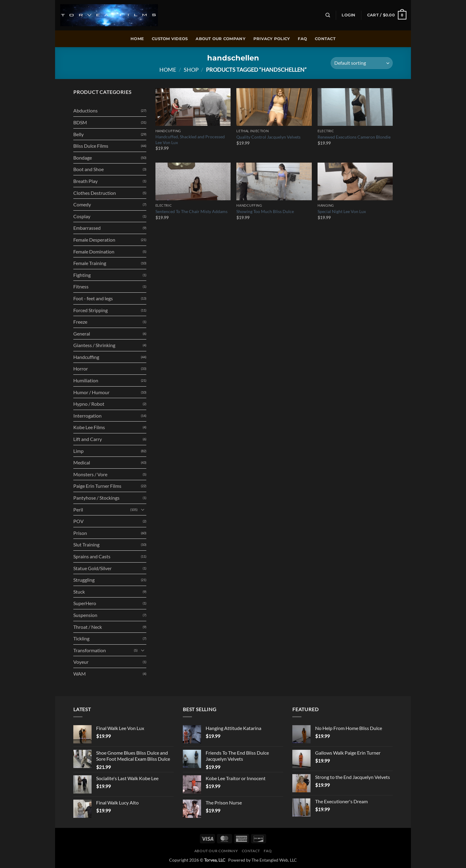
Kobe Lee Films (89, 427)
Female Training (90, 263)
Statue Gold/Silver (92, 568)
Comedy (82, 204)
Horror (81, 369)
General (82, 334)
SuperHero (85, 603)
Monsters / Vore (90, 474)
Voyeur (81, 662)
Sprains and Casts (92, 556)
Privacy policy (272, 39)
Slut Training (86, 544)
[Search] (328, 15)
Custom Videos (170, 39)
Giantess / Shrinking (94, 345)
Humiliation (86, 380)
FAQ (302, 39)
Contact (325, 39)
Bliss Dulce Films (91, 146)
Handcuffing (86, 357)
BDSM (80, 122)
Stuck (79, 592)
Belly (78, 134)
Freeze (80, 322)
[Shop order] (362, 63)
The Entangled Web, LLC (274, 860)
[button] (348, 15)
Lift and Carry (88, 439)
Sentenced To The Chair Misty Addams (191, 211)
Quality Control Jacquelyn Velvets (268, 137)
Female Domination (94, 251)
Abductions (85, 110)
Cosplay (82, 216)
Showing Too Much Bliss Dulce (265, 211)
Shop (191, 70)
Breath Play (85, 181)
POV (78, 521)
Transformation (90, 650)
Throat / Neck (88, 627)
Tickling (81, 638)
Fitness (81, 286)
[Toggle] (143, 509)
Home (137, 39)
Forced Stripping (90, 310)
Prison (80, 533)
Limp (78, 451)
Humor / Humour (91, 392)
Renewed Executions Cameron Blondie (354, 137)
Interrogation (87, 416)
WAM (80, 674)
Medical (82, 462)
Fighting (82, 275)
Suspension (85, 615)
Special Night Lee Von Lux (342, 211)
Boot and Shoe (89, 169)
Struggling (84, 580)
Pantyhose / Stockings (96, 498)
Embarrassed (87, 228)
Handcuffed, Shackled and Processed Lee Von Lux (190, 139)
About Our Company (220, 39)
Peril (78, 510)
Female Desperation (94, 240)
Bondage (83, 158)
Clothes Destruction (95, 193)
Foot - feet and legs (93, 298)
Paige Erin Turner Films (97, 486)
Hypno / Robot (89, 404)
